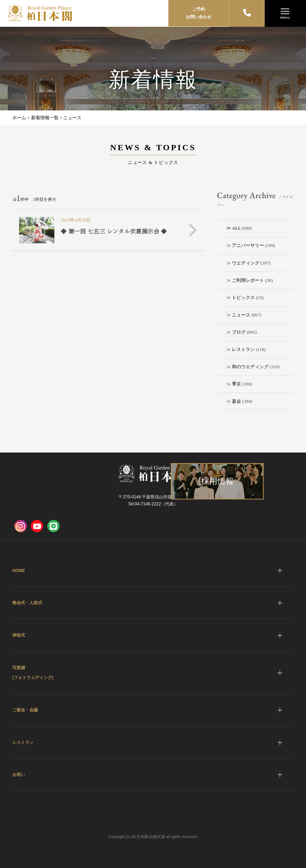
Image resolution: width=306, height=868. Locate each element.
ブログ (239, 332)
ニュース (241, 315)
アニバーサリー (248, 245)
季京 (236, 384)
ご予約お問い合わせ (199, 13)
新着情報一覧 (45, 118)
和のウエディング (250, 367)
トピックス (243, 298)
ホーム (19, 118)
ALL (236, 228)
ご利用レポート (248, 280)
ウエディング (246, 263)
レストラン (243, 349)
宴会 (236, 401)
